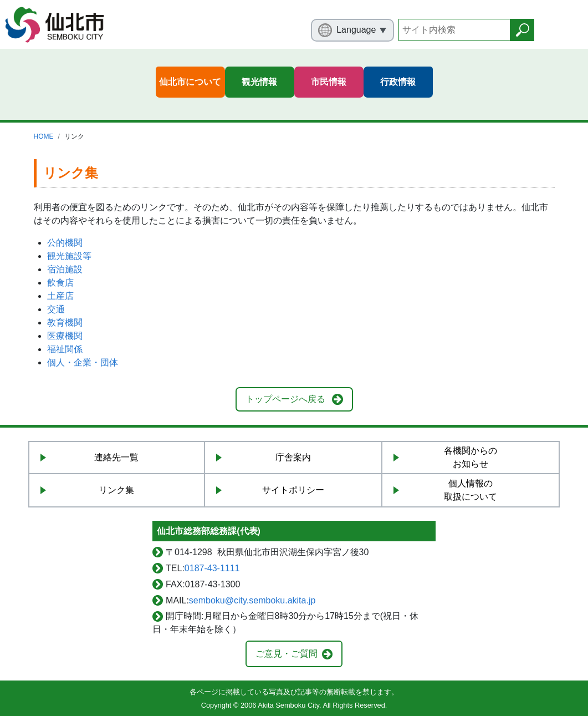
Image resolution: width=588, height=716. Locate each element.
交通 (56, 309)
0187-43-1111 (212, 568)
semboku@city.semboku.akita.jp (252, 600)
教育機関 (65, 323)
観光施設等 (69, 256)
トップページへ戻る (285, 399)
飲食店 (60, 283)
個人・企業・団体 (83, 362)
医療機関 (65, 336)
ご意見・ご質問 (287, 654)
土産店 (60, 296)
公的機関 (65, 243)
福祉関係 (65, 349)
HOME (44, 136)
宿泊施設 (65, 269)
